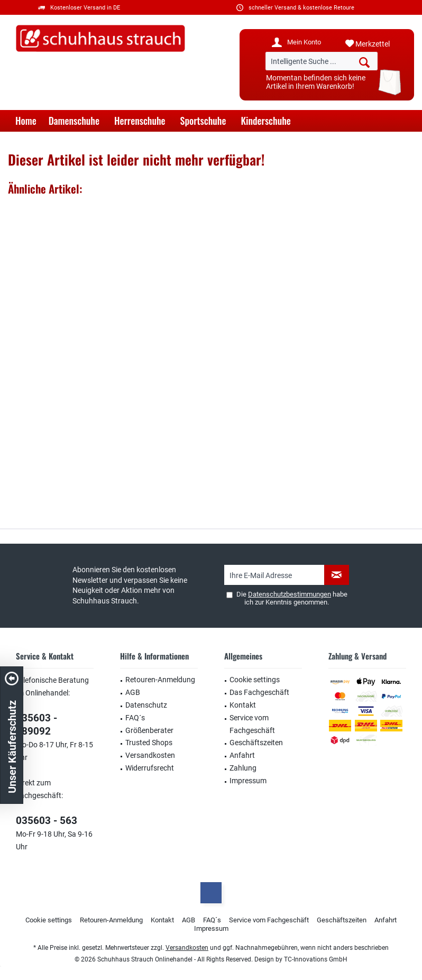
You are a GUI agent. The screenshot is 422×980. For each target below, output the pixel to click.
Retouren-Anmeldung (160, 680)
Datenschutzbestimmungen (290, 594)
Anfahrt (242, 755)
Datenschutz (146, 705)
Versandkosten (150, 755)
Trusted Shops (149, 743)
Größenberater (149, 730)
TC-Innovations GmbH (316, 959)
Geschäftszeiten (256, 743)
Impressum (248, 781)
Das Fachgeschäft (259, 692)
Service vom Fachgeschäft (252, 724)
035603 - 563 (47, 821)
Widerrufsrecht (150, 768)
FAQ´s (135, 718)
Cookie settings (255, 680)
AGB (133, 692)
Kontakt (243, 705)
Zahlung (243, 768)
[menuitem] (376, 44)
